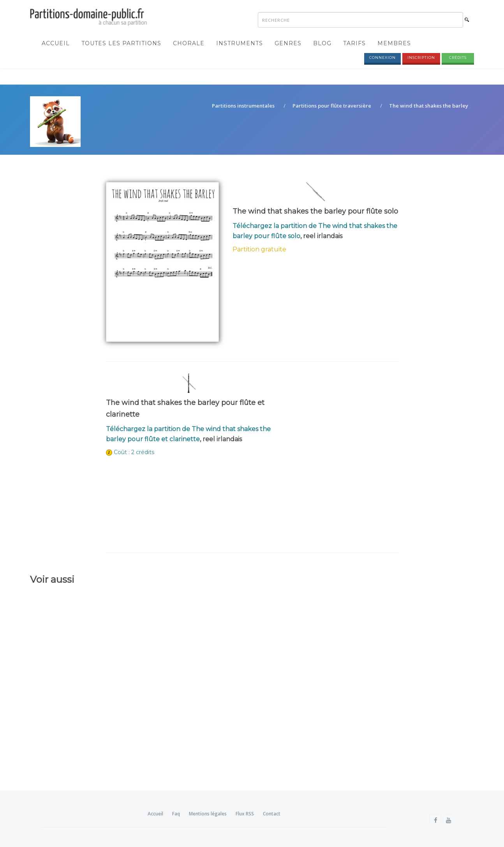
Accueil (56, 43)
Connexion (382, 57)
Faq (176, 814)
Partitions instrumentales (243, 106)
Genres (288, 43)
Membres (394, 43)
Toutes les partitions (121, 43)
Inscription (421, 57)
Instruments (240, 43)
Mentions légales (208, 814)
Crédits (458, 57)
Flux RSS (245, 814)
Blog (322, 43)
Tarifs (354, 43)
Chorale (189, 43)
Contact (272, 814)
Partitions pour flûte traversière (332, 106)
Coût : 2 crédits (134, 452)
